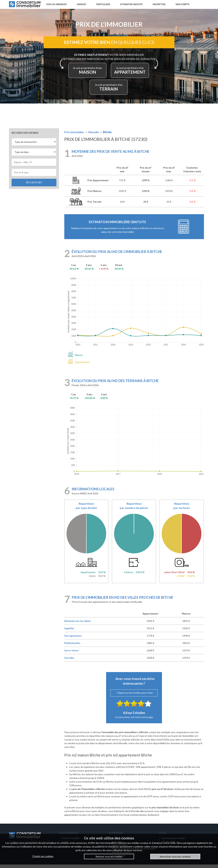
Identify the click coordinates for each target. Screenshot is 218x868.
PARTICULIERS (103, 4)
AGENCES (81, 4)
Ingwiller (69, 632)
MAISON (108, 73)
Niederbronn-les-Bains (78, 625)
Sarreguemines (73, 639)
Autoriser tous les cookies (175, 857)
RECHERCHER (34, 186)
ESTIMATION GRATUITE (131, 4)
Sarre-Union (71, 654)
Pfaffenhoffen (72, 647)
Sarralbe (69, 661)
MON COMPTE (183, 4)
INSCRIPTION (159, 4)
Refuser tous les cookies (109, 857)
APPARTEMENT (94, 90)
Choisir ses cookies (43, 856)
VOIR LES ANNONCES (56, 4)
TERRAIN (126, 90)
